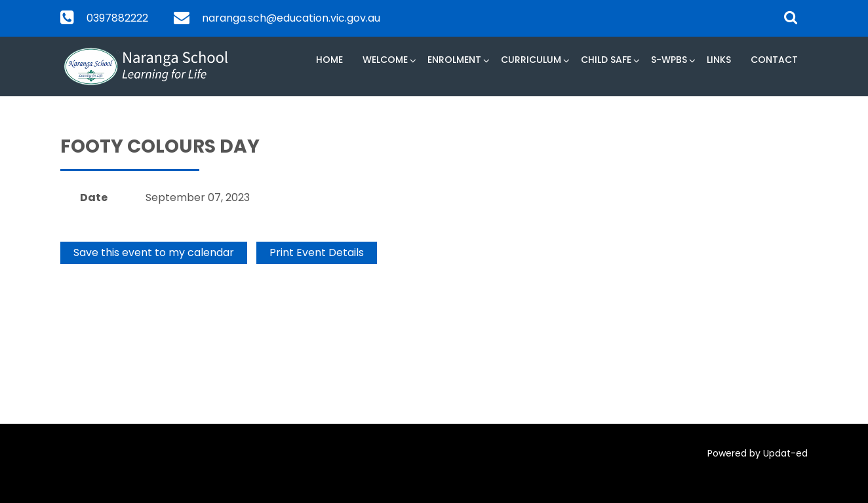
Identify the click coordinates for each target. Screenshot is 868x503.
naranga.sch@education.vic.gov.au (291, 18)
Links (719, 60)
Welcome (385, 60)
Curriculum (531, 60)
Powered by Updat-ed (758, 453)
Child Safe (606, 60)
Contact (774, 60)
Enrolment (454, 60)
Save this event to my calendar (154, 252)
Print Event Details (317, 252)
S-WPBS (669, 60)
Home (329, 60)
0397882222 (117, 18)
